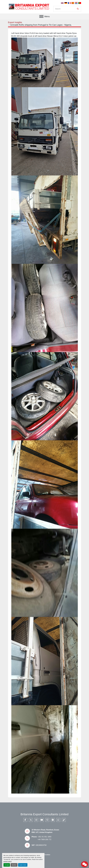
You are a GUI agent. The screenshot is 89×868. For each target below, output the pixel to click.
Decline (14, 865)
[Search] (66, 9)
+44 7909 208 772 (44, 839)
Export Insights (15, 22)
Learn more (23, 865)
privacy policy (8, 861)
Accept (7, 865)
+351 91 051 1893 (44, 837)
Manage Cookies (44, 855)
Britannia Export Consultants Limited (44, 814)
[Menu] (41, 16)
